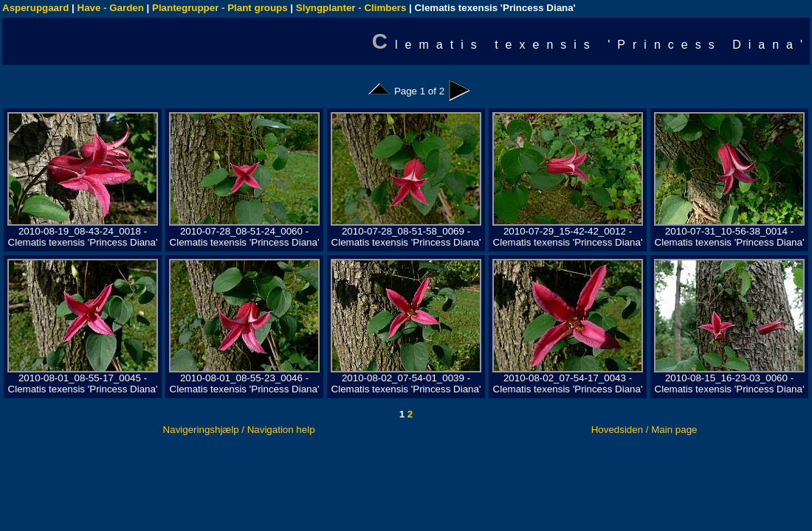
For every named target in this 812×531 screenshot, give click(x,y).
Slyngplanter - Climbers (351, 8)
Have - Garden (111, 8)
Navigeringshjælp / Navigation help (239, 430)
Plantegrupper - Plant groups (220, 8)
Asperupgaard (35, 8)
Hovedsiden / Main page (644, 430)
